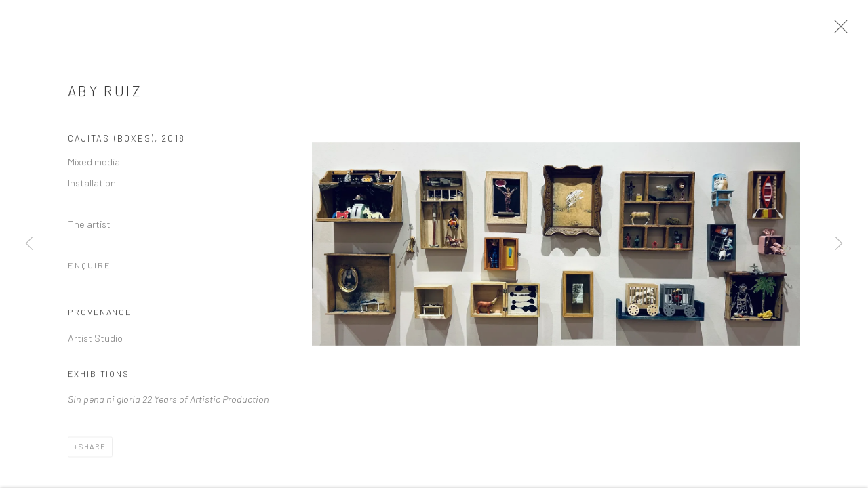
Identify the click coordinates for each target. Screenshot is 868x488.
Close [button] (842, 30)
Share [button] (93, 451)
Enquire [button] (90, 270)
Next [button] (839, 244)
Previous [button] (29, 244)
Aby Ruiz (105, 95)
